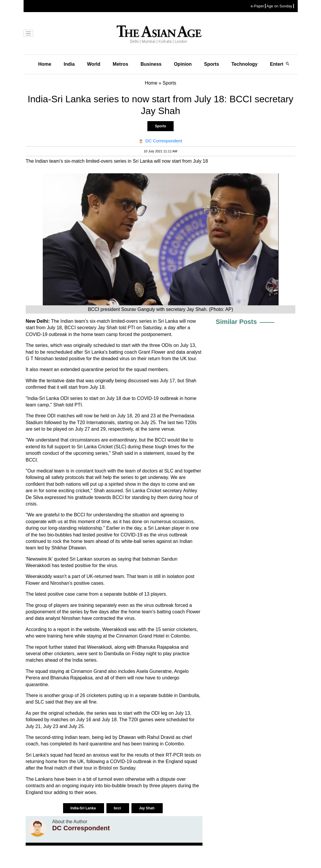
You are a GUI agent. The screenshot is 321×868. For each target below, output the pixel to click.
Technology (245, 64)
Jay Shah (147, 808)
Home (45, 64)
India (69, 64)
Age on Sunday (279, 6)
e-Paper (257, 6)
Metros (120, 64)
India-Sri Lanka (84, 808)
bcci (118, 808)
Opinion (183, 64)
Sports (211, 64)
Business (151, 64)
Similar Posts (236, 322)
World (94, 64)
